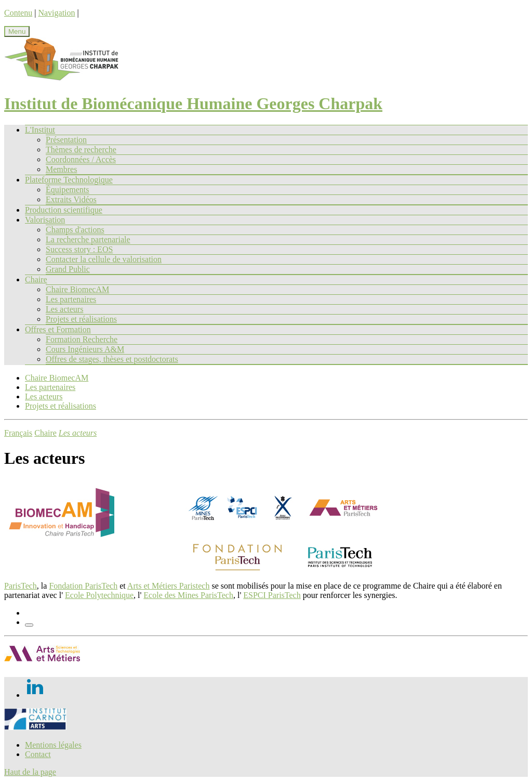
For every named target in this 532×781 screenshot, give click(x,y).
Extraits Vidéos (71, 199)
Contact (38, 754)
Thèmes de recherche (81, 149)
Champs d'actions (75, 230)
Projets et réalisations (81, 319)
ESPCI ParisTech (272, 595)
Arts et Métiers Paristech (169, 586)
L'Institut (40, 130)
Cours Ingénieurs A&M (85, 349)
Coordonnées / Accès (81, 159)
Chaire (36, 279)
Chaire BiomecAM (77, 289)
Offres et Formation (58, 329)
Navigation (56, 13)
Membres (61, 169)
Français (18, 433)
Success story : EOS (79, 249)
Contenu (18, 13)
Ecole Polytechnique (99, 595)
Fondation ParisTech (83, 586)
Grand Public (68, 269)
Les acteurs (64, 309)
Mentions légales (53, 745)
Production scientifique (64, 210)
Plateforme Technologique (69, 180)
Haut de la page (30, 772)
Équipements (68, 190)
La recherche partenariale (88, 239)
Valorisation (45, 220)
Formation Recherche (82, 339)
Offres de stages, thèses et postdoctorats (112, 359)
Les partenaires (71, 299)
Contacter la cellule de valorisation (104, 259)
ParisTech (21, 586)
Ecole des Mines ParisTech (188, 595)
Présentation (66, 140)
